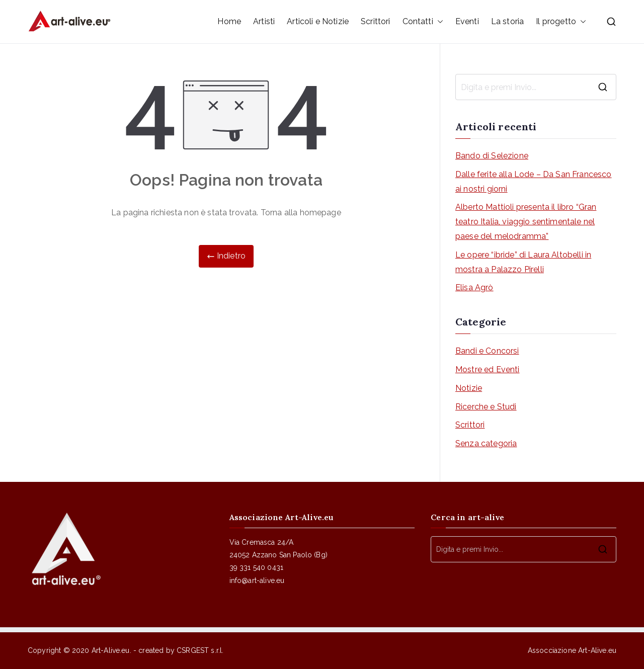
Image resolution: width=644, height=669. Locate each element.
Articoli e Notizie (318, 21)
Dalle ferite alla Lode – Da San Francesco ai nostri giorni (534, 182)
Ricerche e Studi (486, 407)
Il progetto (561, 22)
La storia (507, 21)
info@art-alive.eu (257, 580)
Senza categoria (486, 443)
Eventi (467, 21)
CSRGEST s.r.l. (200, 650)
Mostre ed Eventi (488, 369)
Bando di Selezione (492, 156)
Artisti (264, 21)
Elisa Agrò (474, 287)
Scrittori (375, 21)
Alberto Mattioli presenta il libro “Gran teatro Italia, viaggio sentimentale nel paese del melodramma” (526, 222)
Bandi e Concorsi (487, 351)
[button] (438, 22)
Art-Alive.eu (111, 650)
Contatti (423, 22)
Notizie (469, 388)
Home (229, 21)
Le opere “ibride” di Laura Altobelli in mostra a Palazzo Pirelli (523, 262)
